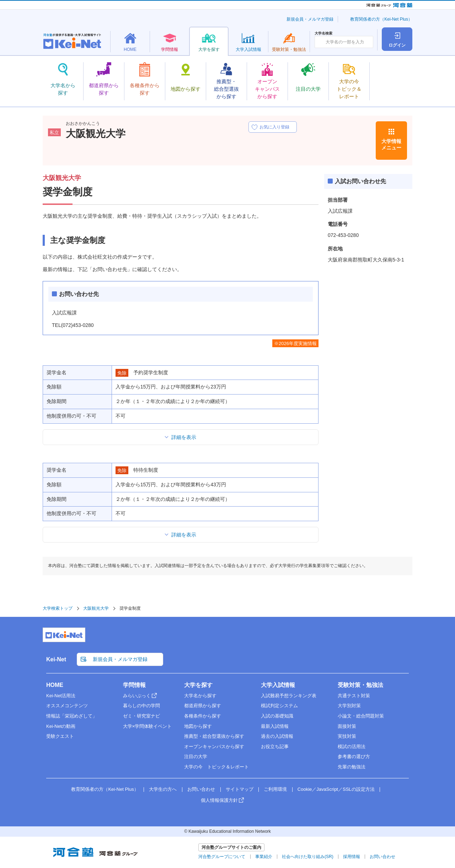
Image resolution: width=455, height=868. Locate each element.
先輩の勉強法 (352, 767)
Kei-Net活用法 (61, 696)
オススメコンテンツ (67, 706)
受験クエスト (60, 736)
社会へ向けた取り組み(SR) (308, 857)
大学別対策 (349, 706)
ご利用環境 (275, 789)
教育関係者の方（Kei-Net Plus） (381, 19)
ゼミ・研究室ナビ (141, 716)
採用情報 (352, 857)
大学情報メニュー (391, 144)
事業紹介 (264, 857)
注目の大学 (196, 756)
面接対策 (347, 726)
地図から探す (198, 726)
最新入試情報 (275, 726)
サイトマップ (240, 789)
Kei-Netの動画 (61, 726)
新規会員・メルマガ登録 (310, 19)
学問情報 (134, 685)
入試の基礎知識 (277, 716)
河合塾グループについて (222, 857)
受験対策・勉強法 (360, 685)
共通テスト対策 (354, 696)
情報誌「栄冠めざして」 (72, 716)
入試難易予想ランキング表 (289, 696)
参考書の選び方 (354, 756)
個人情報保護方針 (219, 800)
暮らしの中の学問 (141, 706)
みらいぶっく (137, 696)
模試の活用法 (352, 747)
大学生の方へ (163, 789)
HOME (55, 685)
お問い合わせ (201, 789)
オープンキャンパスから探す (214, 747)
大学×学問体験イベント (148, 726)
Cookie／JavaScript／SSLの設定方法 (336, 789)
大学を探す (198, 685)
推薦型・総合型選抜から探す (214, 736)
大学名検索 (323, 33)
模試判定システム (279, 706)
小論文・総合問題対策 (361, 716)
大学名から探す (200, 696)
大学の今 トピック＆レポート (216, 767)
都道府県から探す (203, 706)
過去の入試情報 (277, 736)
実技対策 (347, 736)
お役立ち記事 (275, 747)
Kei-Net (56, 659)
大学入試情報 (278, 685)
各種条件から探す (203, 716)
